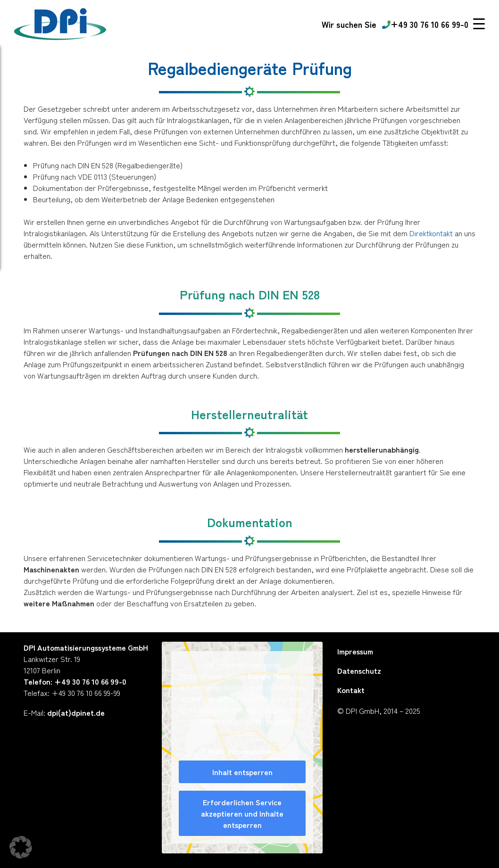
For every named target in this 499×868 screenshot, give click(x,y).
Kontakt (351, 690)
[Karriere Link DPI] (349, 24)
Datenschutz (359, 670)
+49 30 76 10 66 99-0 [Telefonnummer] (425, 24)
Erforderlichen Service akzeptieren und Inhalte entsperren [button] (243, 813)
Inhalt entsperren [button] (242, 772)
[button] (21, 847)
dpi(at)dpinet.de (76, 712)
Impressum (355, 651)
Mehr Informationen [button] (243, 751)
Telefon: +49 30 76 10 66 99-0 (75, 681)
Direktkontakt (431, 233)
